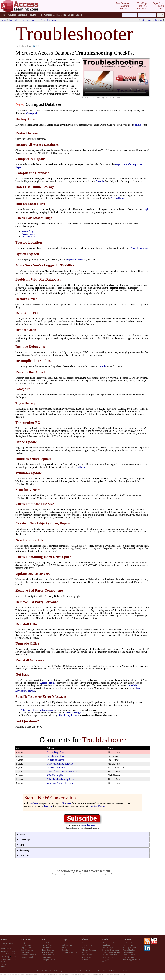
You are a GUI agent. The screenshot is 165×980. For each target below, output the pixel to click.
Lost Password (27, 950)
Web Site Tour (67, 945)
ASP (3, 962)
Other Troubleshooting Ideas (60, 779)
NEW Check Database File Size (62, 771)
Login (24, 943)
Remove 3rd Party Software (60, 764)
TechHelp (22, 15)
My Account (26, 945)
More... (4, 967)
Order (106, 939)
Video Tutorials (109, 943)
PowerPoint (6, 954)
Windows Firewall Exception (61, 783)
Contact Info (128, 943)
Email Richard (129, 957)
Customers (27, 939)
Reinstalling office (56, 756)
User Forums (47, 948)
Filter (143, 20)
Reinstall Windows (56, 768)
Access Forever (29, 234)
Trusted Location (139, 248)
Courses (12, 15)
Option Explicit (75, 260)
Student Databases (29, 955)
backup (137, 125)
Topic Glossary (48, 950)
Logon (79, 15)
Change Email (27, 957)
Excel (3, 946)
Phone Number (129, 950)
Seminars (5, 964)
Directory (25, 20)
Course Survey (129, 955)
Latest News (47, 943)
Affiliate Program (89, 950)
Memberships (27, 952)
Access (36, 20)
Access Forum (47, 683)
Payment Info (108, 957)
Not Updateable (155, 20)
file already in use (68, 715)
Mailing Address (129, 948)
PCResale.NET (88, 959)
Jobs (84, 948)
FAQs (64, 948)
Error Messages (73, 713)
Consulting (133, 685)
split (147, 209)
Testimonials (87, 945)
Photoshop (5, 956)
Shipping (106, 959)
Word (3, 948)
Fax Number (128, 952)
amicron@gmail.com (131, 959)
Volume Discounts (110, 955)
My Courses (26, 948)
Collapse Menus (48, 959)
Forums (32, 15)
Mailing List (87, 957)
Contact (48, 15)
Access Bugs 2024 (56, 752)
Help (40, 15)
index (11, 943)
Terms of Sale (108, 962)
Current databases (55, 760)
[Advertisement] (83, 905)
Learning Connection (111, 950)
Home (3, 15)
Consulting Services (70, 952)
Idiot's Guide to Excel (111, 952)
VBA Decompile (55, 775)
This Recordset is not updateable (38, 710)
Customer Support (69, 943)
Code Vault (46, 957)
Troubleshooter (49, 20)
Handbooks (107, 945)
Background (87, 943)
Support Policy (129, 945)
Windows (5, 951)
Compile (100, 181)
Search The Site (48, 955)
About (85, 939)
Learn (4, 939)
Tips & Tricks (48, 952)
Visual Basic (6, 959)
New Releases (48, 945)
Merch (56, 15)
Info (44, 939)
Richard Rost (87, 952)
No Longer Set (28, 237)
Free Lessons (87, 955)
